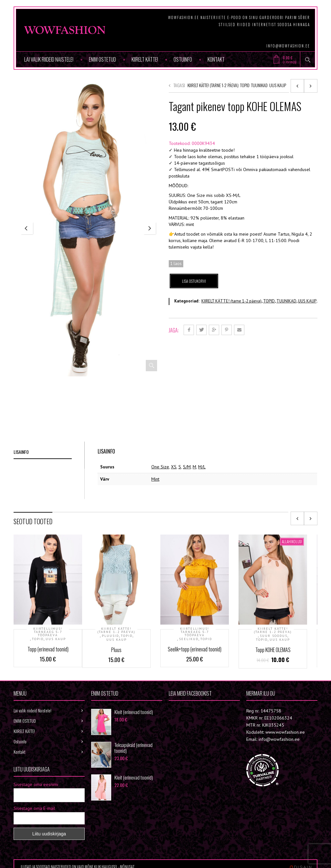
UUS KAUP (278, 85)
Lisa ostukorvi (194, 281)
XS (174, 467)
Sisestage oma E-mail (34, 808)
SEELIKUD (189, 639)
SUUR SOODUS (274, 636)
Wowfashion (191, 711)
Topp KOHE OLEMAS (273, 650)
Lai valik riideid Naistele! (49, 59)
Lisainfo (21, 452)
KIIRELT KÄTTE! (145, 59)
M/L (202, 467)
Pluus (116, 650)
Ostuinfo (183, 59)
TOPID (245, 85)
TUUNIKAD (259, 85)
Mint (155, 479)
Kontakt (216, 59)
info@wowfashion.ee (288, 46)
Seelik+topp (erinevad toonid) (195, 649)
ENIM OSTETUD (102, 59)
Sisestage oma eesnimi (36, 784)
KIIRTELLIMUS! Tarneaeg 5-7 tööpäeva (48, 632)
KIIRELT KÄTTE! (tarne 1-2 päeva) (213, 85)
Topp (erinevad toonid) (48, 649)
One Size (160, 467)
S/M (187, 467)
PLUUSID (110, 636)
